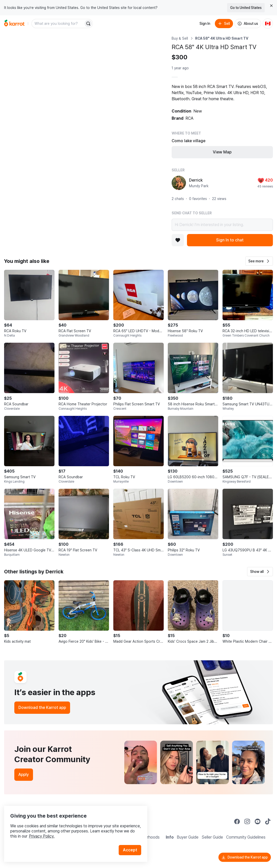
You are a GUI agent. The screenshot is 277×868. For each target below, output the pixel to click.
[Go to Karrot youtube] (258, 821)
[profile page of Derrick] (179, 183)
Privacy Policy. (69, 828)
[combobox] (58, 24)
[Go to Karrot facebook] (237, 821)
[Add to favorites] (178, 240)
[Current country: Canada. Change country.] (268, 24)
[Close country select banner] (271, 6)
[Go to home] (14, 24)
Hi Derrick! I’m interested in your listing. (222, 225)
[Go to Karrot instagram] (247, 821)
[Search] (88, 24)
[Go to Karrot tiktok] (268, 821)
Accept (132, 842)
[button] (259, 261)
